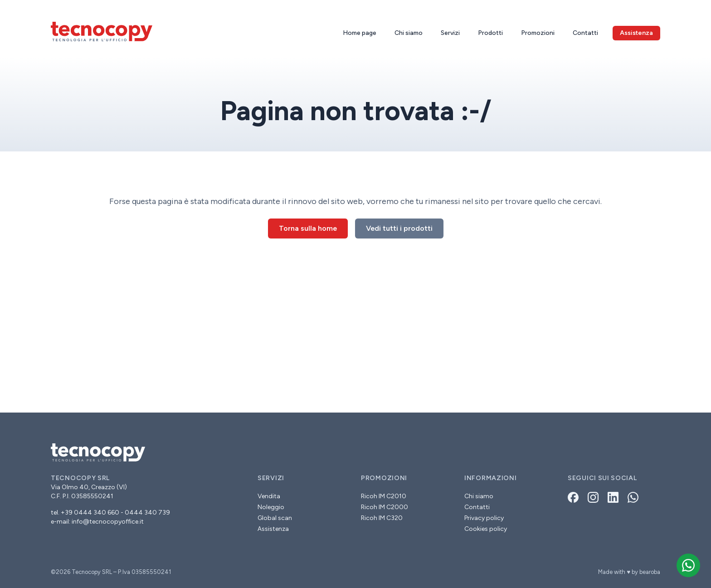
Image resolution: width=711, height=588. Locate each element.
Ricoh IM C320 (382, 518)
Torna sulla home (308, 228)
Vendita (269, 496)
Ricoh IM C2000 (385, 507)
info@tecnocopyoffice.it (108, 522)
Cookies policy (486, 529)
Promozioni (538, 33)
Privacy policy (484, 518)
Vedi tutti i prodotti (399, 228)
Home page (360, 33)
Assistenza (273, 529)
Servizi (450, 33)
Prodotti (490, 33)
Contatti (585, 33)
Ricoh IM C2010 (384, 496)
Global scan (275, 518)
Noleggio (271, 507)
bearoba (650, 572)
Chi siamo (409, 33)
